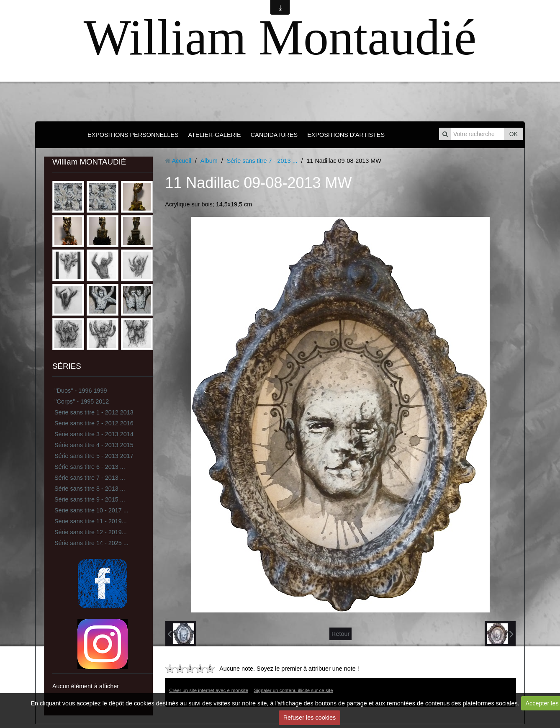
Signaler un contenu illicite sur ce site (293, 690)
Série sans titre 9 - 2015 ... (90, 499)
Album (209, 161)
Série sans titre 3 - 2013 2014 (94, 434)
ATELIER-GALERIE (215, 135)
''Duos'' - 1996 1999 (81, 391)
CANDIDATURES (274, 135)
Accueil (181, 161)
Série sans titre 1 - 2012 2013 (94, 412)
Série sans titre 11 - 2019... (91, 521)
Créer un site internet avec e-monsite (209, 690)
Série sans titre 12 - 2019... (91, 532)
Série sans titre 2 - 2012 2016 (94, 423)
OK (514, 134)
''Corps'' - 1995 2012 (82, 401)
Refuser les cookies (310, 718)
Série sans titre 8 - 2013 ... (90, 489)
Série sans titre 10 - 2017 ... (91, 510)
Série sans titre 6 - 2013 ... (90, 467)
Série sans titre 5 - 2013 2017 (94, 456)
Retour (340, 634)
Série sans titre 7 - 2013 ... (90, 478)
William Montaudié (280, 37)
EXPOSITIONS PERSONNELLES (133, 135)
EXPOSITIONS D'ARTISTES (346, 135)
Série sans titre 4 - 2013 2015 (94, 445)
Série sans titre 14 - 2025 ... (91, 543)
